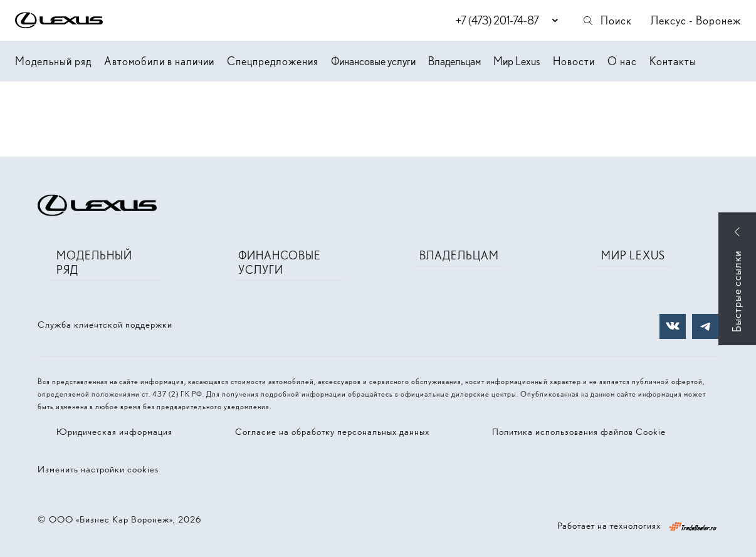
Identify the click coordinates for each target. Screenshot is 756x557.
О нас (622, 61)
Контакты (673, 61)
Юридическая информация (114, 432)
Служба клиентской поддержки (105, 325)
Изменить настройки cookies (98, 469)
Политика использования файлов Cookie (579, 432)
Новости (574, 61)
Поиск (607, 20)
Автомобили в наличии (159, 61)
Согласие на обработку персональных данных (332, 432)
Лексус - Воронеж (696, 20)
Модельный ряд (53, 61)
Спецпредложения (273, 61)
